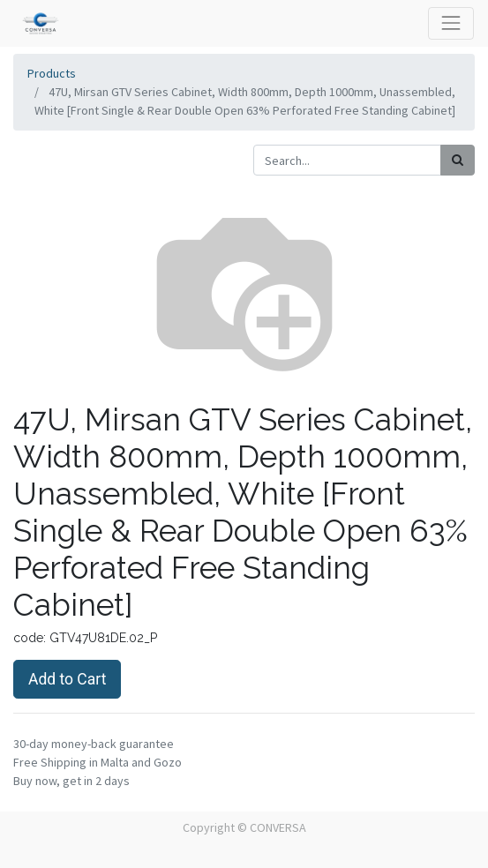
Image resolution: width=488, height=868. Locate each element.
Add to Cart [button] (67, 679)
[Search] (458, 160)
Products (52, 73)
